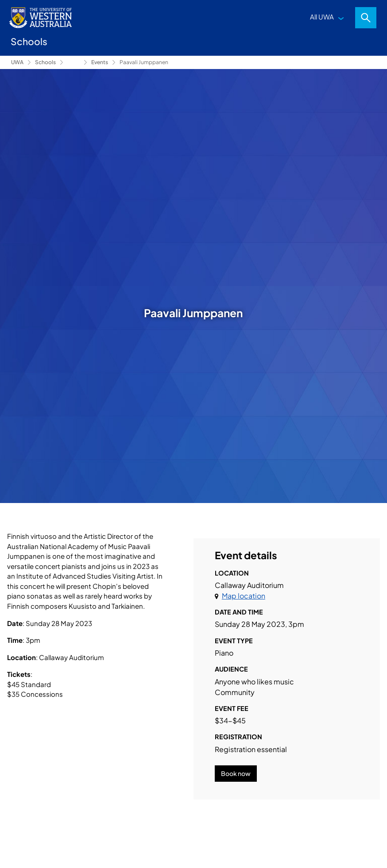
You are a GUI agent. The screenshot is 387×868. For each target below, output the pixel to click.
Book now (236, 773)
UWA (17, 62)
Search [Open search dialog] (366, 18)
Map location (244, 596)
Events (100, 62)
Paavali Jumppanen (144, 62)
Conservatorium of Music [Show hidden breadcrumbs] (74, 62)
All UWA (322, 17)
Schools (45, 62)
